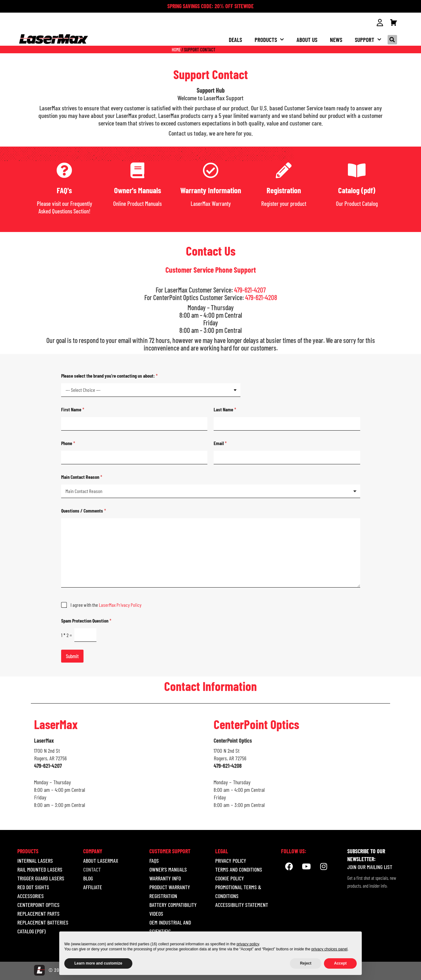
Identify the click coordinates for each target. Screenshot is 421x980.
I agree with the (106, 604)
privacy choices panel (329, 949)
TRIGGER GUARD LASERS (41, 878)
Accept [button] (340, 963)
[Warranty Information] (211, 170)
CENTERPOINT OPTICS (38, 904)
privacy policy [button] (248, 944)
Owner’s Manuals (168, 869)
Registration (284, 190)
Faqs (154, 860)
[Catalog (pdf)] (357, 170)
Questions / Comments (84, 510)
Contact (92, 869)
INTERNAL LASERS (35, 860)
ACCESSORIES (31, 896)
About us (307, 39)
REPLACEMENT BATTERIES (43, 922)
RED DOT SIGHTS (33, 887)
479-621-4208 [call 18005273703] (261, 297)
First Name (73, 409)
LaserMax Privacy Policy (120, 604)
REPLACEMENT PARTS (38, 913)
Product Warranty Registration (170, 891)
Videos (156, 913)
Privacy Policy (231, 860)
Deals (235, 39)
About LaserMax (101, 860)
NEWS (336, 39)
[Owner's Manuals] (137, 170)
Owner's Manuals (138, 190)
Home (176, 49)
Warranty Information (211, 190)
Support (368, 39)
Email (220, 443)
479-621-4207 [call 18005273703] (250, 289)
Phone (68, 443)
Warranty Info (165, 878)
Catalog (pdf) (357, 190)
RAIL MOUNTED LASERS (40, 869)
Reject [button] (306, 963)
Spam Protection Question (86, 620)
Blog (88, 878)
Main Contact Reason (82, 476)
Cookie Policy (230, 878)
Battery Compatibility (173, 904)
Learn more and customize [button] (98, 963)
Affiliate (93, 887)
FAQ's (64, 190)
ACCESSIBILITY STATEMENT (242, 904)
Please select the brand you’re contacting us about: (110, 375)
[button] (392, 39)
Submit (72, 656)
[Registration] (284, 170)
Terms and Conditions (239, 869)
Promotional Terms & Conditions (238, 891)
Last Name (225, 409)
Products (269, 39)
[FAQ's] (64, 170)
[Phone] (134, 457)
